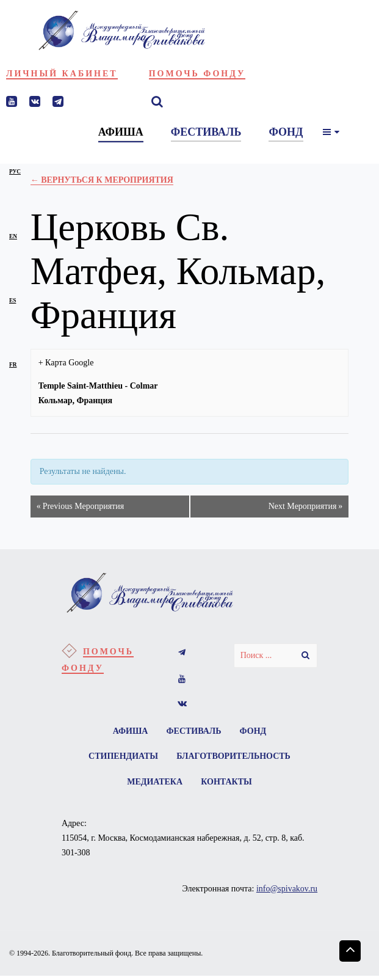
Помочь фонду (197, 74)
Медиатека (154, 785)
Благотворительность (235, 759)
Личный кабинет (62, 74)
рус (15, 172)
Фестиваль (194, 732)
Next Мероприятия (306, 506)
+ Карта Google (66, 363)
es (13, 301)
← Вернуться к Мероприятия (102, 180)
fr (13, 365)
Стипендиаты (122, 759)
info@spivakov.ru (287, 893)
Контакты (228, 785)
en (13, 236)
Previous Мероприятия (80, 506)
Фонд (255, 732)
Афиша (128, 732)
